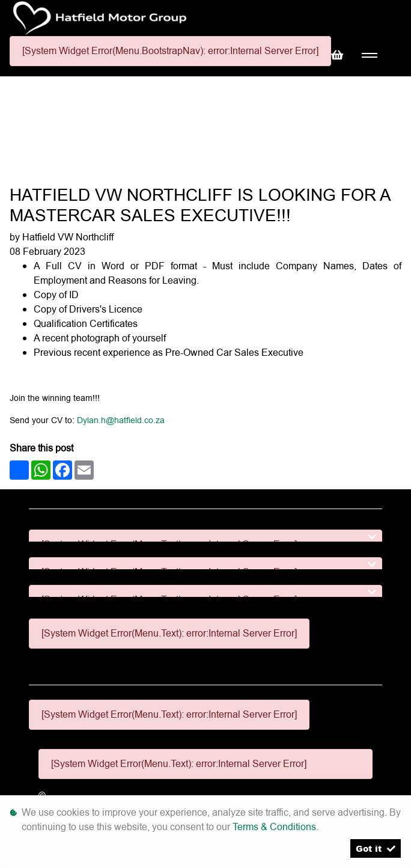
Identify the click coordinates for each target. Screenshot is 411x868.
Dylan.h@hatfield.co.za (121, 420)
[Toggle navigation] (369, 56)
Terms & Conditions (274, 827)
